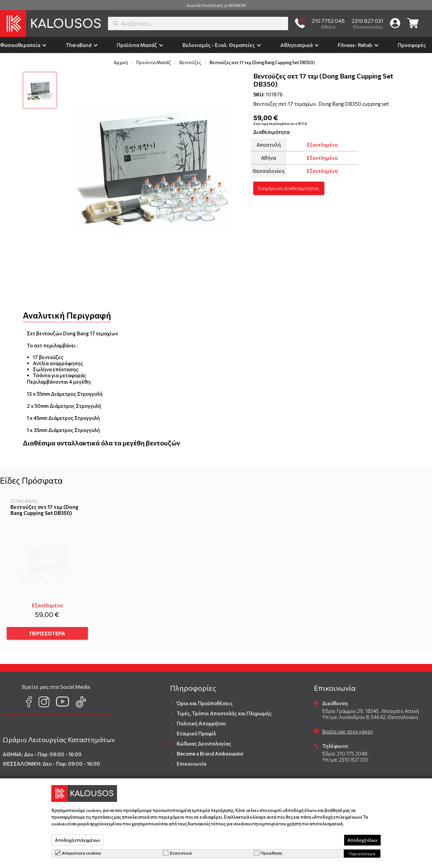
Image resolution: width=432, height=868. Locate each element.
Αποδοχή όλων (362, 840)
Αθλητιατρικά (296, 45)
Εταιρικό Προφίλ (196, 731)
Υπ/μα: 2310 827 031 (345, 757)
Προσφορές (412, 45)
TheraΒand (79, 45)
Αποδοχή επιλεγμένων (77, 840)
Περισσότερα (362, 854)
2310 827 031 (367, 21)
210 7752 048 (328, 21)
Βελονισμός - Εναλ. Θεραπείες (219, 45)
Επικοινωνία (192, 761)
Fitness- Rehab (355, 45)
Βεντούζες (190, 62)
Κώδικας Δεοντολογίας (204, 741)
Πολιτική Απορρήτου (201, 721)
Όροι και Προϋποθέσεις (205, 701)
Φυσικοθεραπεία (20, 45)
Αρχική (121, 62)
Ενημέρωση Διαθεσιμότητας (289, 188)
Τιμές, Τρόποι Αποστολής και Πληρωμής (224, 711)
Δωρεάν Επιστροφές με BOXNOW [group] (216, 5)
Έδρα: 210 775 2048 (345, 751)
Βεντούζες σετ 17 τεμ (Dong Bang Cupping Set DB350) (44, 510)
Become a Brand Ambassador (210, 751)
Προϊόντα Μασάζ (137, 45)
